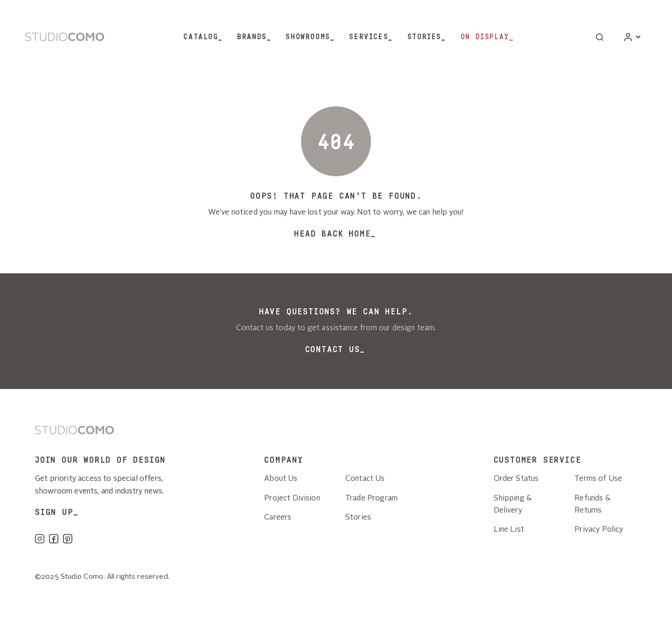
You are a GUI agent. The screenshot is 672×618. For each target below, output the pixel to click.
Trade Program (371, 499)
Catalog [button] (201, 37)
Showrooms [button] (308, 37)
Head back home (332, 234)
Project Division (292, 499)
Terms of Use (598, 479)
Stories (424, 37)
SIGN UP (54, 512)
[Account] (632, 37)
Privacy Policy (599, 530)
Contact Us (333, 349)
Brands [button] (252, 37)
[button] (600, 37)
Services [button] (369, 37)
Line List (509, 530)
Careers (278, 518)
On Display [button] (485, 37)
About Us (281, 479)
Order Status (516, 479)
